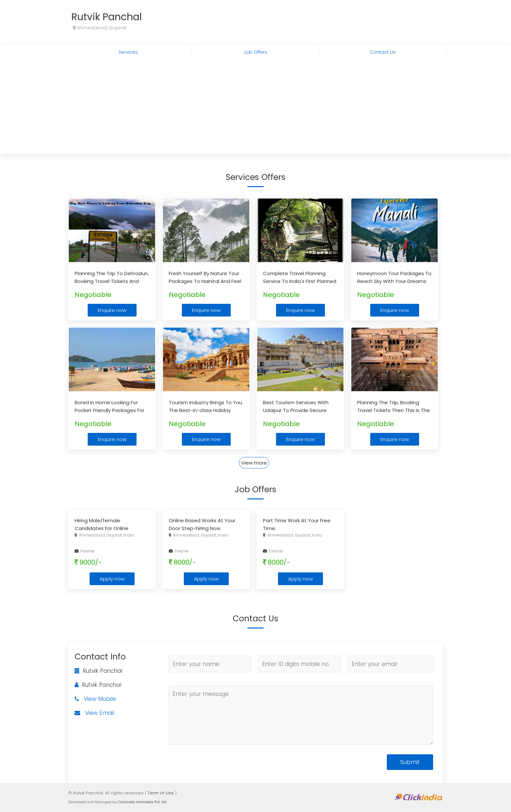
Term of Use (161, 793)
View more (254, 463)
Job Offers (255, 52)
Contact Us (383, 52)
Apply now (112, 579)
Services (128, 52)
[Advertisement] (255, 109)
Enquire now (112, 310)
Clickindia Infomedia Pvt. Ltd (142, 802)
